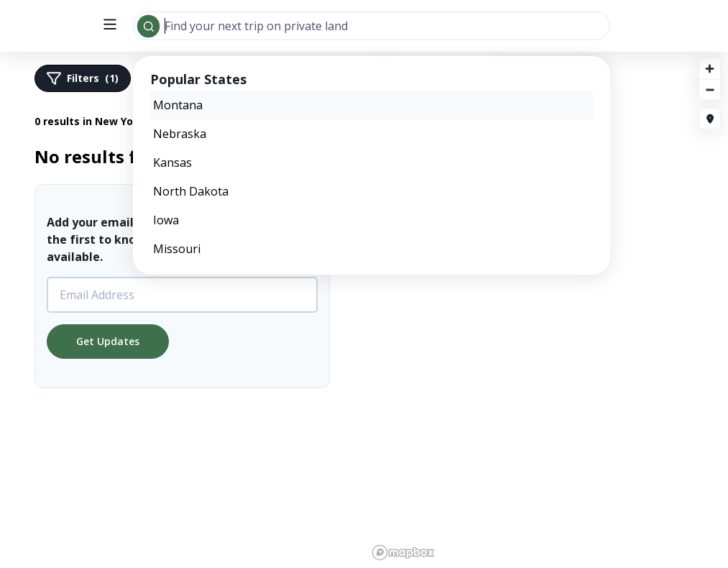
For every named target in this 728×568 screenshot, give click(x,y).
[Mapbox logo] (403, 553)
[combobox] (372, 26)
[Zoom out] (710, 90)
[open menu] (110, 26)
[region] (364, 309)
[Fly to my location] (710, 119)
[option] (372, 105)
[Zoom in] (710, 69)
